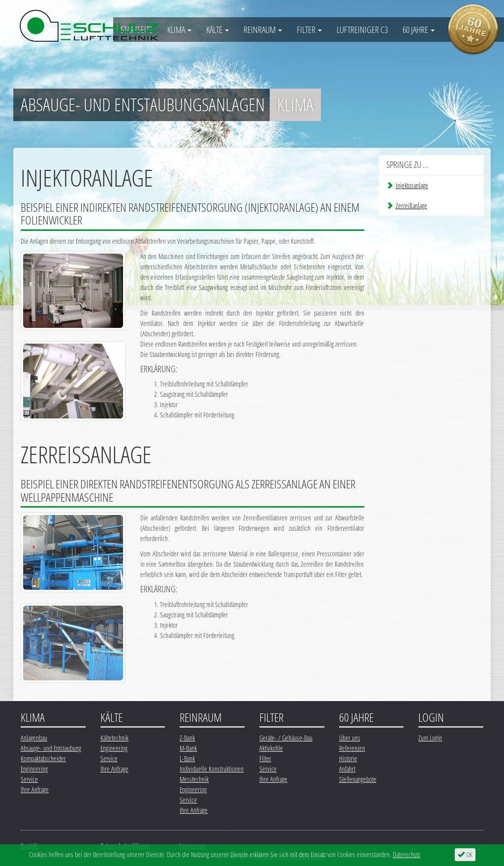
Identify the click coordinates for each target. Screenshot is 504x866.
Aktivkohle (271, 748)
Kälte (218, 30)
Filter (309, 30)
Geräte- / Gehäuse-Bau (286, 738)
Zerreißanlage (407, 206)
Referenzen (352, 748)
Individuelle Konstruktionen (212, 769)
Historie (348, 758)
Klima (179, 30)
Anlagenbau (34, 738)
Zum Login (430, 738)
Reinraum (263, 30)
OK (465, 854)
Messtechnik (194, 779)
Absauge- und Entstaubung (51, 748)
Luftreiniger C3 (362, 30)
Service (29, 779)
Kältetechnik (114, 738)
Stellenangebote (358, 779)
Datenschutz (407, 854)
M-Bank (188, 748)
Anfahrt (347, 769)
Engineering (34, 769)
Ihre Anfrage (35, 789)
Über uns (350, 738)
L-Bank (187, 758)
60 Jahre (419, 30)
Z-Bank (187, 738)
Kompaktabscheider (43, 758)
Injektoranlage (407, 185)
